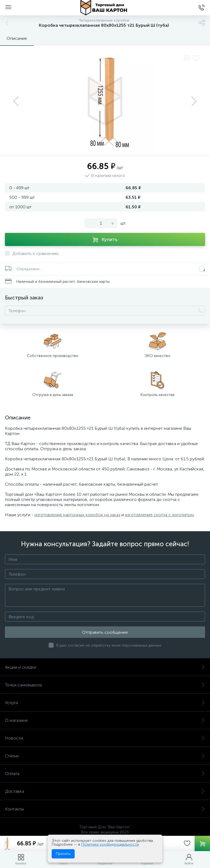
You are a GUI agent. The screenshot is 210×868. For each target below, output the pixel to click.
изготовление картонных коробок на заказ (77, 515)
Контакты (105, 809)
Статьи (105, 756)
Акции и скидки (105, 667)
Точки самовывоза (105, 685)
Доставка (105, 791)
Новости (105, 738)
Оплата (105, 774)
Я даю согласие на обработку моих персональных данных (109, 645)
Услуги (105, 703)
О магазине (105, 720)
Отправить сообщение (105, 632)
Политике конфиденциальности (110, 844)
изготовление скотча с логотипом (159, 515)
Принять (63, 854)
